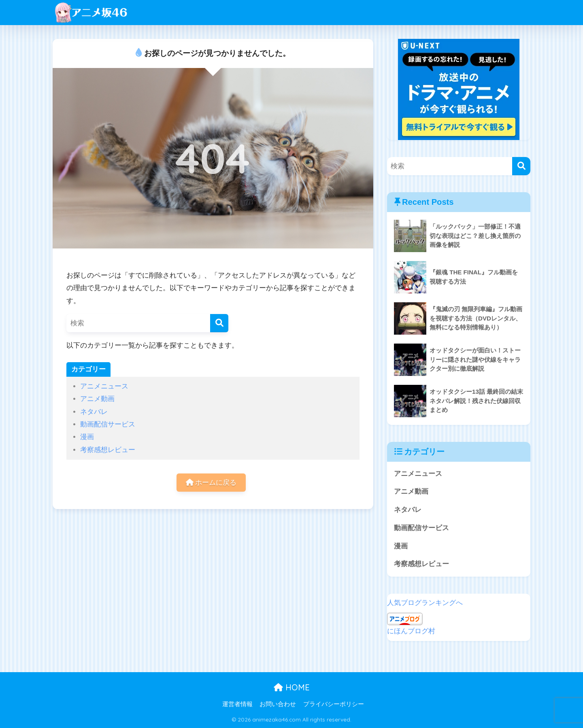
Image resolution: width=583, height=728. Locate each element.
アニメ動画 (97, 399)
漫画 (87, 437)
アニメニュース (104, 386)
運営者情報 (237, 704)
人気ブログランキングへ (425, 603)
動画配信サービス (108, 424)
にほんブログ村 (411, 631)
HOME (292, 687)
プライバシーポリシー (334, 704)
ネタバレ (94, 412)
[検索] (219, 323)
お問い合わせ (278, 704)
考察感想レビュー (108, 450)
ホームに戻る (211, 483)
